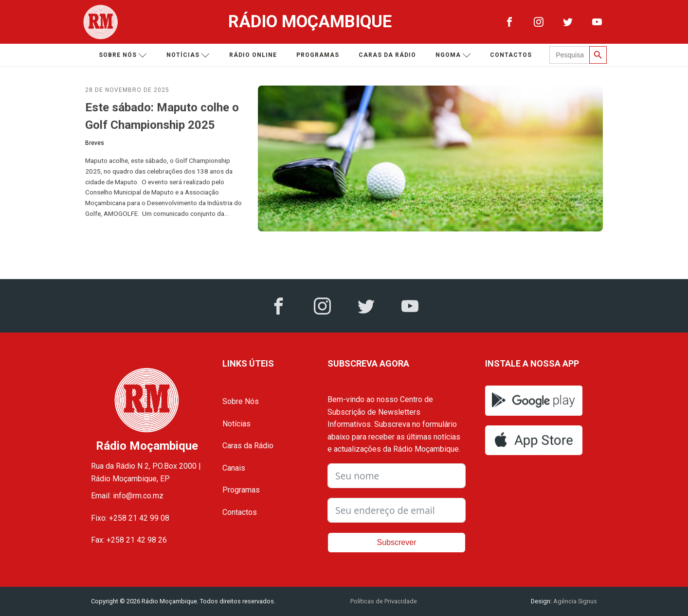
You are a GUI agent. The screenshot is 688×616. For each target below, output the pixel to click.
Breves (95, 143)
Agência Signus (574, 601)
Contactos (511, 55)
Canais (234, 468)
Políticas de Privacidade (384, 601)
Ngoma (453, 55)
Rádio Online (253, 55)
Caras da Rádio (387, 55)
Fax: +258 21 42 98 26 (129, 540)
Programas (318, 55)
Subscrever (397, 542)
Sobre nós (123, 55)
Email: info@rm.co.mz (127, 496)
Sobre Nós (241, 401)
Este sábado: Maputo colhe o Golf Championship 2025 (162, 116)
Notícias (188, 55)
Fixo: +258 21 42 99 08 (130, 518)
